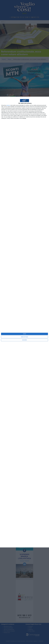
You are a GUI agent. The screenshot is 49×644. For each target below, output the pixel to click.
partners (8, 105)
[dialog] (25, 322)
